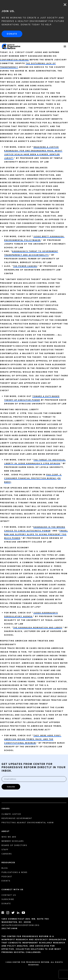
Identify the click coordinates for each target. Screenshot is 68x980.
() (33, 478)
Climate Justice (11, 814)
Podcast (7, 877)
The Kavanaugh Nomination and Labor (38, 628)
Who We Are (9, 837)
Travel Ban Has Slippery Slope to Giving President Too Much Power (36, 534)
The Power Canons (25, 266)
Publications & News (15, 872)
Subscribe (11, 787)
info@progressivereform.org (21, 925)
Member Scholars (13, 841)
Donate (12, 34)
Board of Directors (14, 845)
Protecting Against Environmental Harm (28, 823)
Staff (5, 850)
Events (6, 881)
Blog (5, 868)
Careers (7, 854)
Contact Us (9, 895)
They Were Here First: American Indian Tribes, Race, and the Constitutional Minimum (33, 739)
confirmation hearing (14, 60)
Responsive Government (17, 818)
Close (65, 5)
